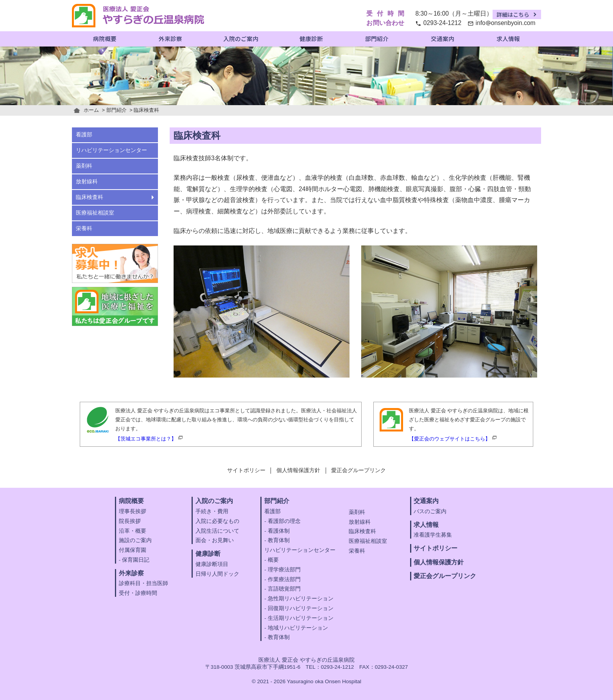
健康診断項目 (212, 564)
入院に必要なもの (217, 521)
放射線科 (87, 182)
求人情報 (508, 38)
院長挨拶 (130, 521)
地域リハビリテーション (298, 628)
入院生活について (217, 531)
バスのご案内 (430, 511)
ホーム (91, 110)
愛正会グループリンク (358, 470)
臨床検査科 (90, 197)
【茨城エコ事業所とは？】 (146, 439)
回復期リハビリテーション (301, 608)
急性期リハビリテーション (301, 599)
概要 (273, 560)
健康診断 (311, 38)
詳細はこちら (513, 14)
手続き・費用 (212, 511)
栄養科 (84, 228)
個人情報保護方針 (298, 470)
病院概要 (105, 38)
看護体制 (279, 531)
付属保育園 (133, 550)
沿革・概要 (133, 531)
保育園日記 (136, 560)
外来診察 (170, 38)
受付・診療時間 (138, 593)
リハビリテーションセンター (111, 150)
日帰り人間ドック (217, 574)
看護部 (84, 135)
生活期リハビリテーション (301, 618)
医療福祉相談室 (95, 213)
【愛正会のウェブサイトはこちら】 (450, 439)
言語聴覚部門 (284, 589)
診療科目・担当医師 (143, 583)
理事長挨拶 (133, 511)
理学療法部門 (284, 570)
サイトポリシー (246, 470)
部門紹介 (377, 38)
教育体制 (279, 540)
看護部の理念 (284, 521)
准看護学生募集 (433, 535)
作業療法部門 (284, 579)
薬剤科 (84, 166)
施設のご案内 (135, 540)
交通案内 (443, 38)
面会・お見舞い (215, 540)
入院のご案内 (241, 38)
